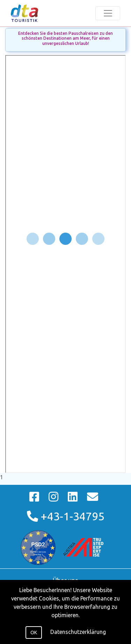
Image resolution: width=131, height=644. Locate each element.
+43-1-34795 (66, 516)
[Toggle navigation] (108, 13)
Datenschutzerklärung (78, 632)
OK (34, 633)
